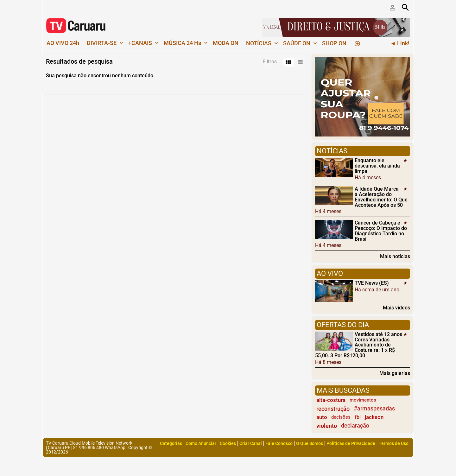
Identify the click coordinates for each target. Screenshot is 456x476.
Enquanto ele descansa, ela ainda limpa (377, 166)
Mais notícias (395, 256)
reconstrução (333, 409)
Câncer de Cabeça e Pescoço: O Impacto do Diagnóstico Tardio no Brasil (381, 231)
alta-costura (331, 400)
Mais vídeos (396, 308)
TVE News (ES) (372, 283)
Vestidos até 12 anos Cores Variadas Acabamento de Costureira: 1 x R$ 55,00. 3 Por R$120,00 (359, 345)
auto (322, 417)
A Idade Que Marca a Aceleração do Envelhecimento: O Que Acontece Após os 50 (381, 197)
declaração (355, 426)
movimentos (363, 400)
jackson (374, 417)
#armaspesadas (374, 409)
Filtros (270, 62)
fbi (358, 417)
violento (327, 426)
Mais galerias (395, 373)
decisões (341, 417)
